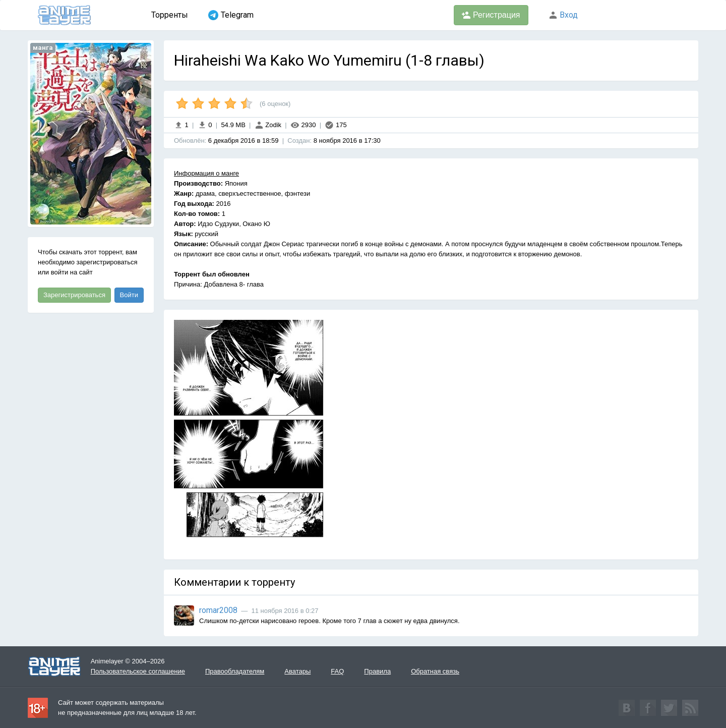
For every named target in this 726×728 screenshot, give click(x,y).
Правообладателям (235, 671)
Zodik (268, 125)
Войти (129, 295)
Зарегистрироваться (74, 295)
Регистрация (491, 15)
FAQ (337, 671)
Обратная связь (435, 671)
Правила (377, 671)
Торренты (170, 15)
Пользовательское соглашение (138, 671)
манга (43, 48)
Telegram (231, 15)
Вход (563, 15)
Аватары (297, 671)
